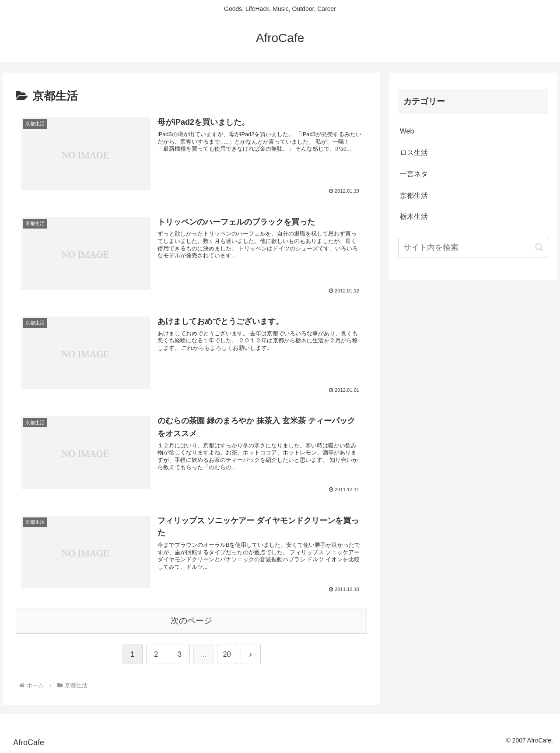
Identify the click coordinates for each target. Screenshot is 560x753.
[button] (539, 247)
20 (227, 654)
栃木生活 (414, 216)
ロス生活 (414, 153)
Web (407, 131)
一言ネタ (414, 174)
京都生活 (414, 195)
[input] (473, 248)
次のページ (191, 621)
